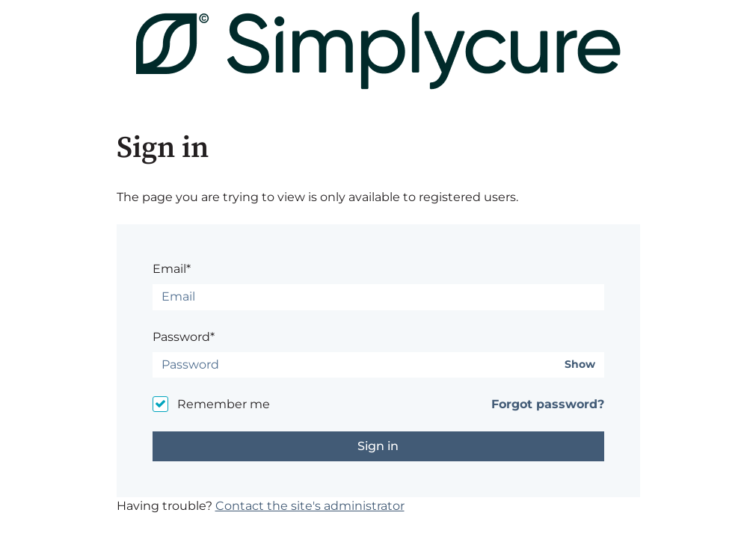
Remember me (224, 404)
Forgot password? (548, 404)
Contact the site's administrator (310, 506)
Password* (184, 337)
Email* (172, 269)
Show (580, 364)
